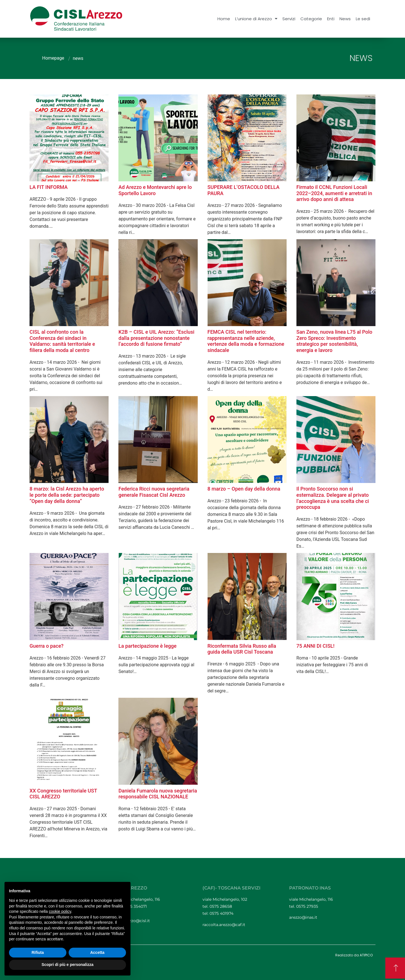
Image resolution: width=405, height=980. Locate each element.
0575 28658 (221, 906)
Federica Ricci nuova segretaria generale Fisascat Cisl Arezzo (154, 492)
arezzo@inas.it (303, 917)
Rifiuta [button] (38, 952)
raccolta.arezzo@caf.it (224, 925)
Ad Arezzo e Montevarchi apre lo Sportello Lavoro (155, 190)
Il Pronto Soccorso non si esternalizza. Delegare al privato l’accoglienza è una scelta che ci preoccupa (333, 498)
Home (224, 19)
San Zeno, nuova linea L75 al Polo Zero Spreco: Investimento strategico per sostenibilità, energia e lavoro (334, 341)
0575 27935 (307, 906)
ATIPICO (366, 955)
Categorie (311, 19)
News (345, 19)
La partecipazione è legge (147, 646)
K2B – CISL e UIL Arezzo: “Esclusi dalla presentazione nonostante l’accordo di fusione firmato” (156, 338)
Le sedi (363, 19)
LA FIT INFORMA (49, 187)
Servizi (289, 19)
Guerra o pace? (47, 646)
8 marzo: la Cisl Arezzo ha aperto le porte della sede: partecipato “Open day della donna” (67, 495)
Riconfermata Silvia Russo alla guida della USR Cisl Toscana (242, 649)
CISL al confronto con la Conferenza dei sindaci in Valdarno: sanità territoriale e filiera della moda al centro (62, 341)
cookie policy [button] (60, 911)
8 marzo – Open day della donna (244, 489)
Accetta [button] (97, 952)
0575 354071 (136, 906)
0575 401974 (221, 913)
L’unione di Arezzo (256, 19)
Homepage (53, 58)
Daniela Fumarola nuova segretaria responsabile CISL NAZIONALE (158, 794)
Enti (331, 19)
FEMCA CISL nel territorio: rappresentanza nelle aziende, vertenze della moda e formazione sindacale (246, 341)
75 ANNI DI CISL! (316, 646)
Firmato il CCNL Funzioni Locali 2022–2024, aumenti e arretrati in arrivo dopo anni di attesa (334, 193)
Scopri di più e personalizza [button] (67, 965)
